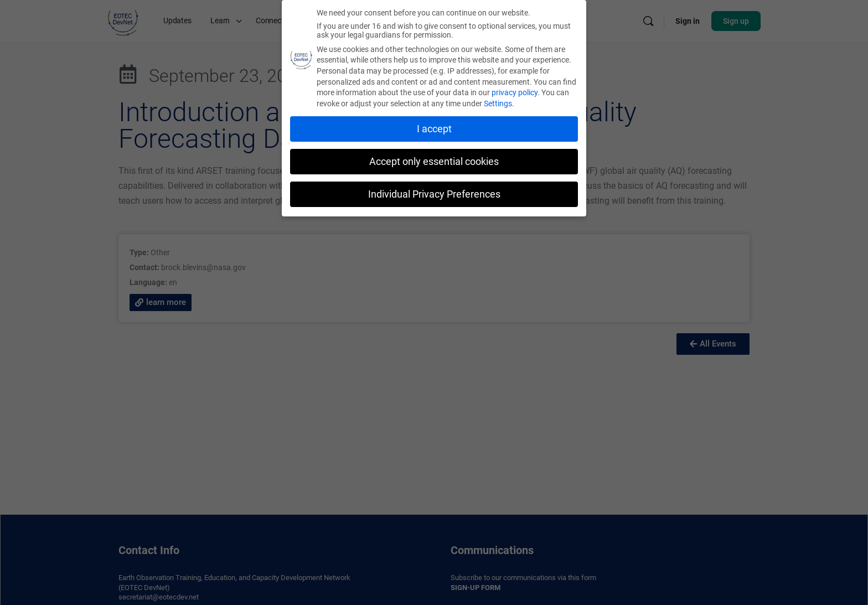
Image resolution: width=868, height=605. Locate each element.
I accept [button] (434, 128)
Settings (498, 103)
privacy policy (515, 92)
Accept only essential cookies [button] (434, 161)
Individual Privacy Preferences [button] (434, 194)
